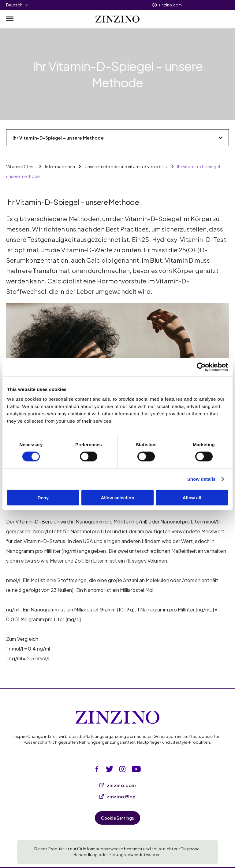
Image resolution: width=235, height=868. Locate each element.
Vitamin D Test (21, 166)
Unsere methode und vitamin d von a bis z (126, 166)
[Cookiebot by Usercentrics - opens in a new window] (201, 367)
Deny (43, 497)
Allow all (192, 497)
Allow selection (117, 497)
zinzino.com (170, 5)
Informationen (60, 166)
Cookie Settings (118, 818)
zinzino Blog (117, 796)
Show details (201, 479)
